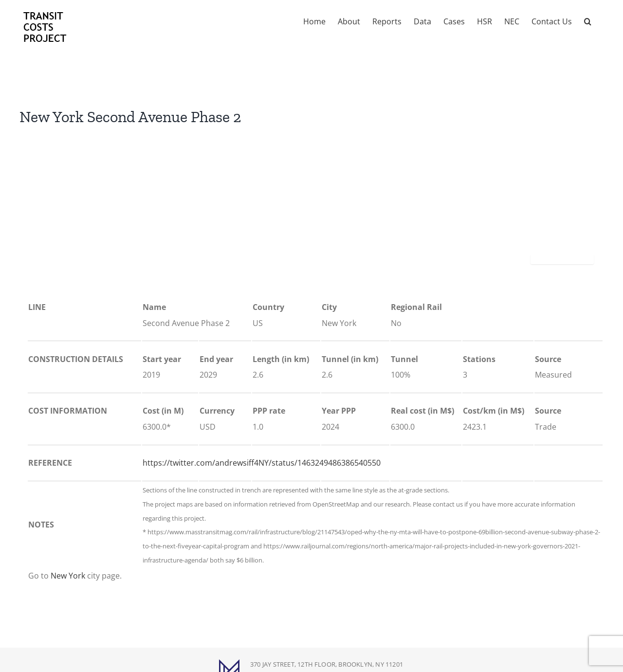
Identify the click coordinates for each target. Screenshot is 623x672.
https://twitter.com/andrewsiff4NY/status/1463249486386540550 (262, 463)
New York (68, 576)
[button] (588, 20)
